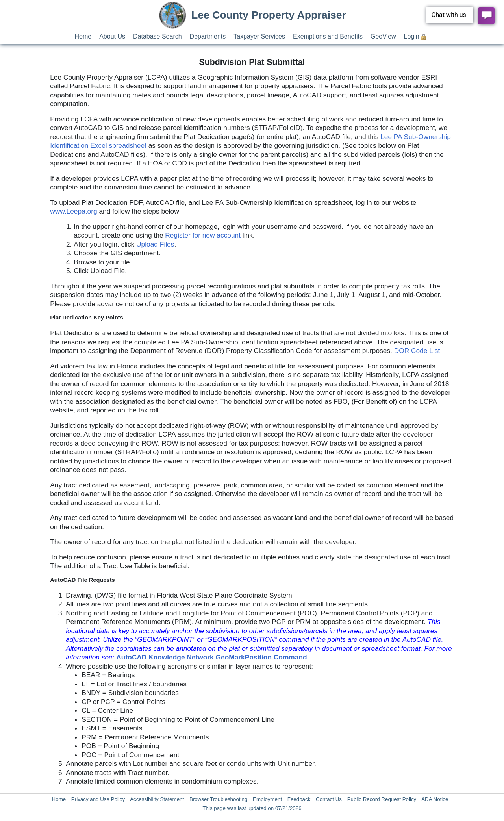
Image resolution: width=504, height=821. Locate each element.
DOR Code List (417, 351)
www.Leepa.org (73, 211)
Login (412, 36)
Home (83, 36)
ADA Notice (435, 799)
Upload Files (155, 244)
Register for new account (203, 235)
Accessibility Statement (157, 799)
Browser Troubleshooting (218, 799)
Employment (267, 799)
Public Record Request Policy (382, 799)
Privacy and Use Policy (98, 799)
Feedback (299, 799)
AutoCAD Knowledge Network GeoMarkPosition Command (211, 657)
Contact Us (329, 799)
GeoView (383, 36)
